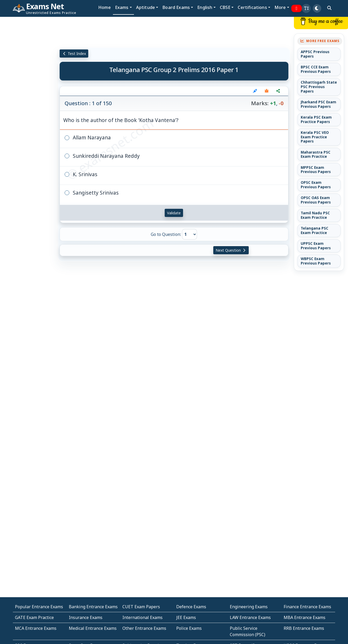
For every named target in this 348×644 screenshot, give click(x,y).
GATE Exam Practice (34, 617)
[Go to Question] (189, 234)
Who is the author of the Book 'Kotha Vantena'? (121, 120)
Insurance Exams (86, 617)
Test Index (74, 54)
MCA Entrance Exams (36, 628)
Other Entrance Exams (144, 628)
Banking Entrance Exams (93, 607)
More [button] (280, 7)
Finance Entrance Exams (307, 607)
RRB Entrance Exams (304, 628)
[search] (329, 8)
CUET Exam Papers (141, 607)
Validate (174, 213)
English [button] (205, 7)
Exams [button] (122, 7)
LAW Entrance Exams (250, 617)
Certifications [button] (252, 7)
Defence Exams (191, 607)
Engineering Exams (249, 607)
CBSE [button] (225, 7)
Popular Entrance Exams (39, 607)
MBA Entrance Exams (305, 617)
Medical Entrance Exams (93, 628)
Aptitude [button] (146, 7)
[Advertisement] (29, 97)
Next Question (231, 250)
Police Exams (189, 628)
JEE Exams (186, 617)
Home (105, 7)
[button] (306, 8)
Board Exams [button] (176, 7)
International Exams (142, 617)
